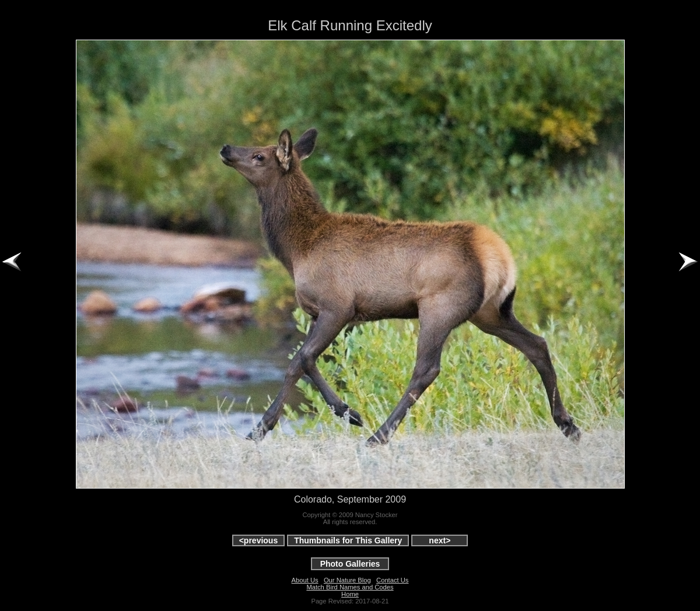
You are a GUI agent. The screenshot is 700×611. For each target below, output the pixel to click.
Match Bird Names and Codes (350, 587)
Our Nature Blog (347, 580)
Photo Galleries (350, 564)
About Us (305, 580)
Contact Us (392, 580)
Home (350, 594)
